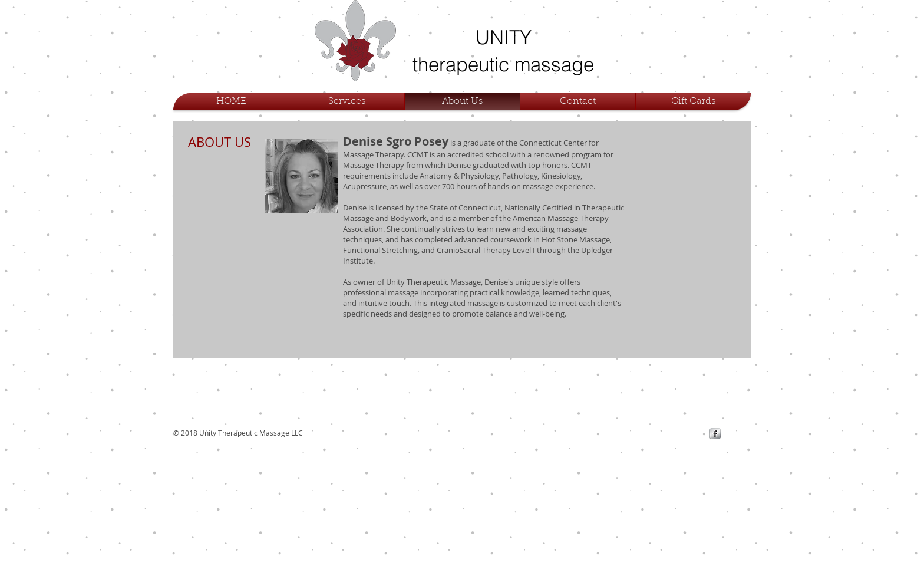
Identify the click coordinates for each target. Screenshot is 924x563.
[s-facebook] (715, 434)
